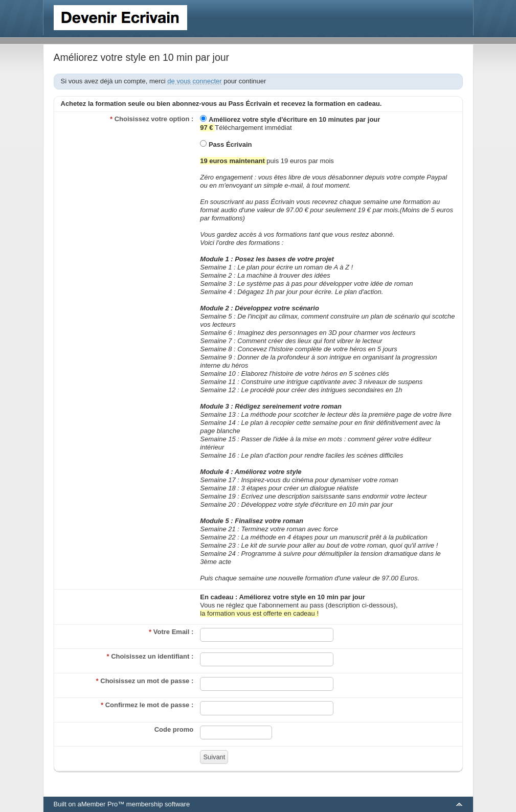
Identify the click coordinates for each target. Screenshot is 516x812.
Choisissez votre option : (152, 119)
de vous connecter (194, 81)
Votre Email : (171, 632)
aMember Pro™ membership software (133, 804)
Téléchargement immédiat (290, 123)
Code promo (174, 729)
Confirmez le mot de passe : (147, 705)
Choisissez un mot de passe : (145, 681)
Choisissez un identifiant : (150, 656)
